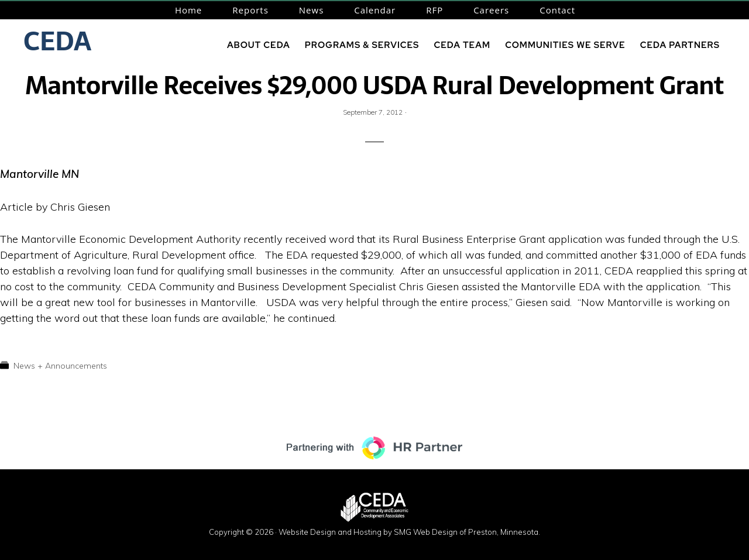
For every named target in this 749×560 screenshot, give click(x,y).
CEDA (57, 41)
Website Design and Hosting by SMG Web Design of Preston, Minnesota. (409, 532)
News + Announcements (60, 366)
